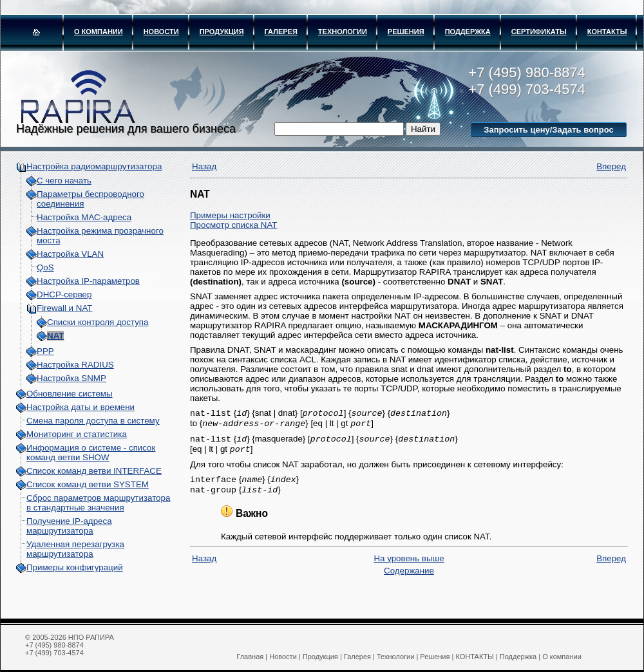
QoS (45, 267)
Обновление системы (70, 394)
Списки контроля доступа (98, 322)
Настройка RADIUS (75, 365)
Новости (161, 32)
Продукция (222, 32)
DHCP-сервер (64, 294)
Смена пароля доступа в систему (93, 421)
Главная (250, 657)
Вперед (611, 166)
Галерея (281, 32)
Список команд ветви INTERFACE (94, 471)
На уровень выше (409, 566)
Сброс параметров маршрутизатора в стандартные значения (98, 503)
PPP (45, 351)
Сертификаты (539, 32)
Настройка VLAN (70, 254)
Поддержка (468, 32)
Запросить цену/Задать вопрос (548, 130)
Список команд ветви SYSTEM (88, 484)
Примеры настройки (230, 215)
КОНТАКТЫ (607, 32)
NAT (55, 336)
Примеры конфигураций (75, 567)
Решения (406, 32)
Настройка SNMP (71, 378)
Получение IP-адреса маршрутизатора (69, 526)
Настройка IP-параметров (88, 281)
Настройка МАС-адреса (84, 217)
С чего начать (64, 181)
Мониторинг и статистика (77, 434)
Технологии (343, 32)
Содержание (409, 578)
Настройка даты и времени (80, 407)
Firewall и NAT (64, 308)
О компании (99, 32)
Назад (204, 166)
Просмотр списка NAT (233, 225)
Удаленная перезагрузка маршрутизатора (75, 549)
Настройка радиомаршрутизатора (94, 166)
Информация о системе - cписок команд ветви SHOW (91, 453)
